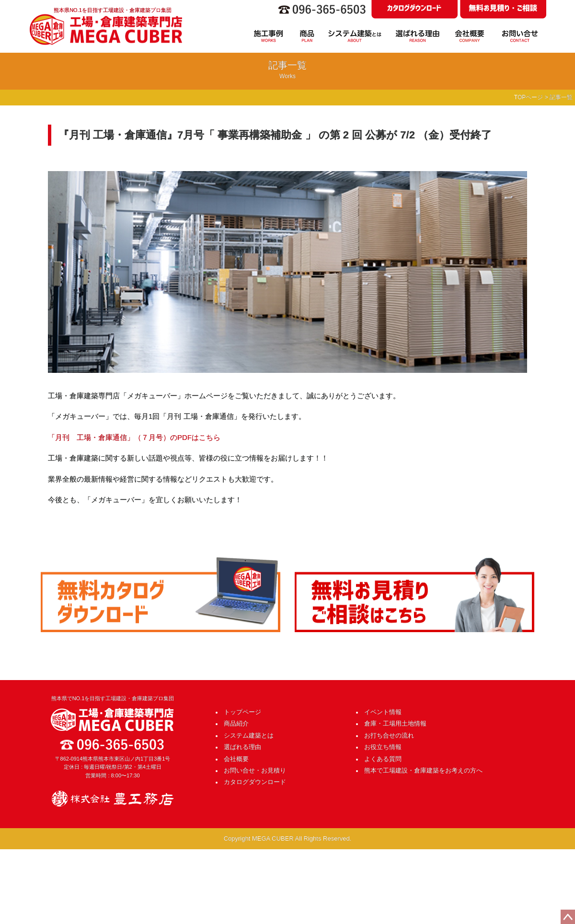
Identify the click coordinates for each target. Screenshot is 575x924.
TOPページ (529, 97)
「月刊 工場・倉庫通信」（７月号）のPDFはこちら (134, 437)
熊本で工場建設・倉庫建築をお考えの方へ (423, 770)
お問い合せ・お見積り (255, 770)
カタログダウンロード (255, 782)
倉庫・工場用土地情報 (395, 723)
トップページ (242, 712)
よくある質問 (383, 759)
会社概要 (236, 759)
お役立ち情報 (383, 747)
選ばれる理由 (242, 747)
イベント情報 (383, 712)
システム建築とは (249, 735)
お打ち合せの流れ (389, 735)
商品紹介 (236, 723)
